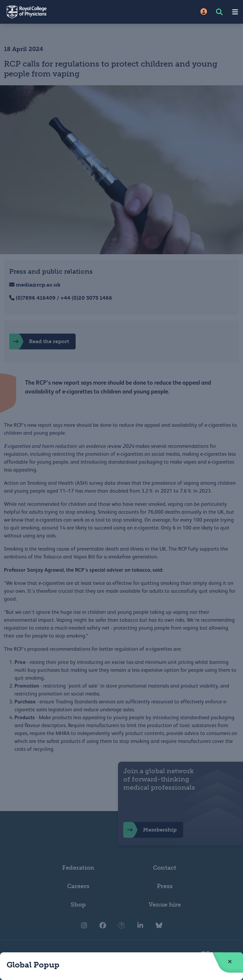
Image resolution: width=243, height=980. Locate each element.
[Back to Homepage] (61, 12)
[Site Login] (204, 12)
